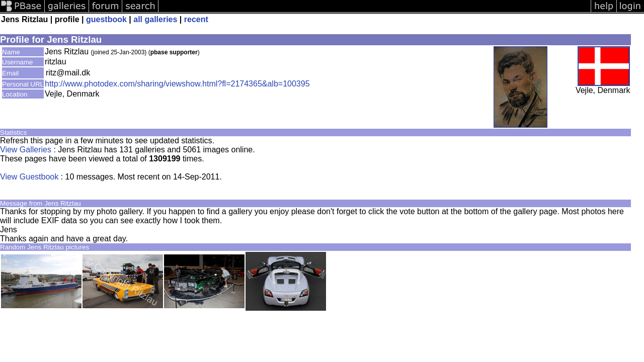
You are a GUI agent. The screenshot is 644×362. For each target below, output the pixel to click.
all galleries (155, 19)
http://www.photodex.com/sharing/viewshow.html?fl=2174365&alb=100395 (177, 84)
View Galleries (26, 150)
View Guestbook (29, 177)
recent (196, 19)
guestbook (106, 19)
